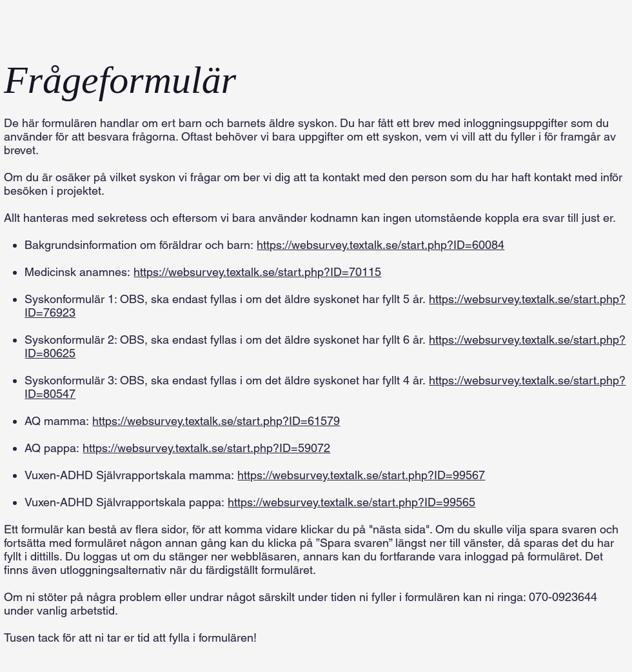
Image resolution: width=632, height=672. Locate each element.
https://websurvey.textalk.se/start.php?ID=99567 (361, 475)
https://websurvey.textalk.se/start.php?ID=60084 (380, 245)
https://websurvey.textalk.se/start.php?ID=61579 (216, 421)
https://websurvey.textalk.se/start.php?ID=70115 (257, 272)
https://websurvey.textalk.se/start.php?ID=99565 (351, 502)
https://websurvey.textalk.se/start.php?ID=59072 (206, 448)
